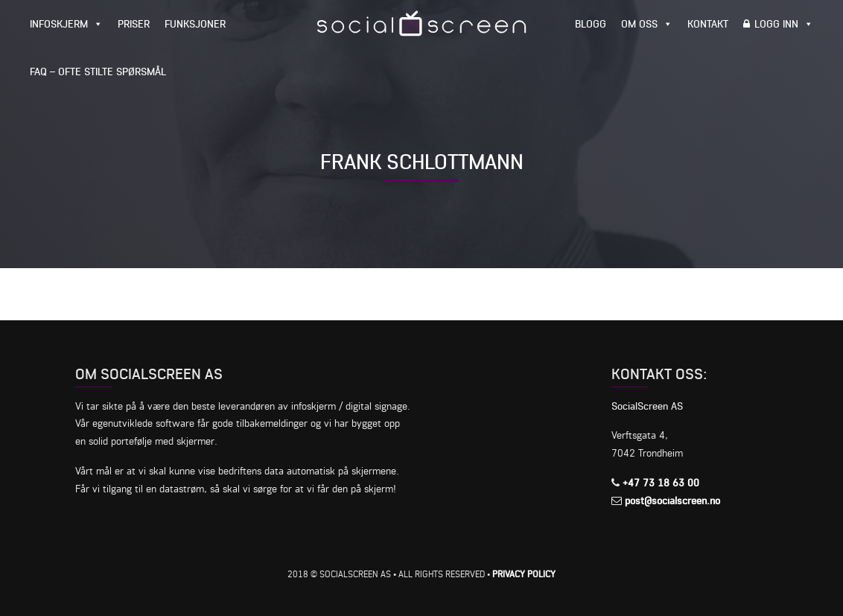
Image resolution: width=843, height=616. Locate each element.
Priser (134, 24)
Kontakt (708, 24)
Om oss (639, 24)
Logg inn (776, 24)
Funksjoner (195, 24)
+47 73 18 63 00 (661, 483)
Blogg (591, 24)
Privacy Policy (524, 574)
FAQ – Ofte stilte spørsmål (98, 72)
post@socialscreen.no (672, 501)
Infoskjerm (59, 24)
